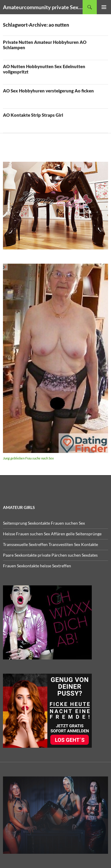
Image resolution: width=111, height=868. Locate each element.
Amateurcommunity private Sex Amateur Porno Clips (43, 7)
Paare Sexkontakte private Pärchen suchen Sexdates (50, 555)
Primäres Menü (104, 7)
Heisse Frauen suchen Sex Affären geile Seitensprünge (52, 534)
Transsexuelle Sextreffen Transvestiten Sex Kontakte (50, 544)
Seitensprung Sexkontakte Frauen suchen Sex (44, 523)
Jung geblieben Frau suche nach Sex (28, 458)
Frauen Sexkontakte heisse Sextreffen (37, 566)
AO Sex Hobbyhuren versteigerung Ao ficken (48, 91)
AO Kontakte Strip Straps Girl (33, 115)
